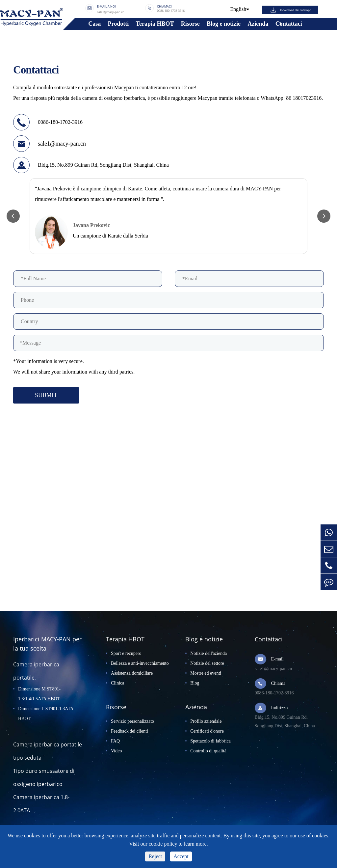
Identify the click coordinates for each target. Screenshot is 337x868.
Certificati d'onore (207, 731)
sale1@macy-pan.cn (111, 12)
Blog (195, 683)
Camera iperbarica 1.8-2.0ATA (41, 804)
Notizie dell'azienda (208, 653)
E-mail (277, 659)
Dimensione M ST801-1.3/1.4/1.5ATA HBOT (39, 694)
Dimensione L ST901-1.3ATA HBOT (46, 714)
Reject (155, 856)
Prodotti (118, 24)
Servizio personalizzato (132, 721)
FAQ (115, 741)
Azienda (258, 24)
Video (116, 751)
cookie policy (163, 844)
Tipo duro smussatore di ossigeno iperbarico (44, 777)
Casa (94, 24)
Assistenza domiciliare (132, 673)
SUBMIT (46, 395)
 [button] (13, 216)
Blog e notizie (224, 24)
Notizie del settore (207, 663)
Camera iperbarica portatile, (36, 671)
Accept (181, 856)
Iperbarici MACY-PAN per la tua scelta (47, 644)
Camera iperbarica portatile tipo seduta (48, 751)
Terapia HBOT (155, 24)
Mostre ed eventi (206, 673)
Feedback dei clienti (130, 731)
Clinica (117, 683)
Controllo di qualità (208, 751)
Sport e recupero (126, 653)
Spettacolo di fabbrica (210, 741)
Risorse (190, 24)
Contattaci (289, 24)
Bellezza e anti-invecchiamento (140, 663)
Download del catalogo (296, 10)
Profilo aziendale (206, 721)
